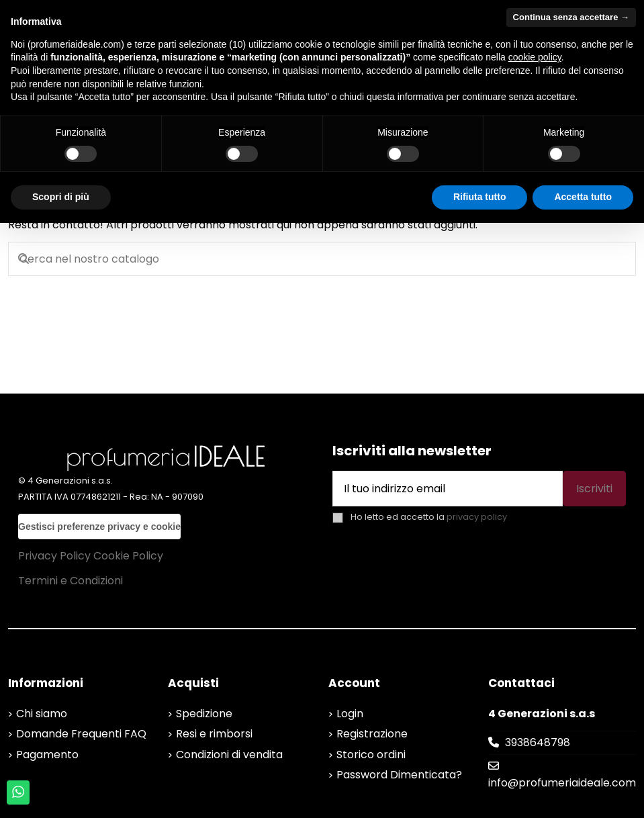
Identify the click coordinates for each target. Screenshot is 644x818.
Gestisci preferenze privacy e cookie (99, 527)
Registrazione (372, 734)
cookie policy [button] (535, 57)
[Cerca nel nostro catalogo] (24, 259)
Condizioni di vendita (229, 755)
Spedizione (204, 714)
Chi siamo (42, 714)
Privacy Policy (54, 556)
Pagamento (47, 755)
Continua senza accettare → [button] (571, 17)
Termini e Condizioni (71, 581)
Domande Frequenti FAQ (81, 734)
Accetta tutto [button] (583, 197)
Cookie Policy (128, 556)
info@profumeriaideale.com (562, 783)
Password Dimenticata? (399, 775)
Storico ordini (371, 755)
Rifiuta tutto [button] (480, 197)
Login (350, 714)
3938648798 (538, 742)
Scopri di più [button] (61, 197)
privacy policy (477, 517)
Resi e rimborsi (214, 734)
